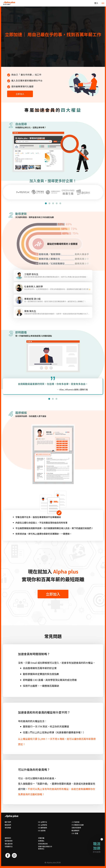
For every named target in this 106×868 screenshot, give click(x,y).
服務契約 (8, 838)
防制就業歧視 (43, 844)
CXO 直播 (75, 833)
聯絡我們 (8, 825)
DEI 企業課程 (43, 825)
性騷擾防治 (9, 847)
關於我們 (8, 822)
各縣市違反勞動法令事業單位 (45, 848)
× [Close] (102, 839)
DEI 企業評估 (43, 822)
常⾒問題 (8, 828)
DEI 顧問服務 (43, 828)
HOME (10, 3)
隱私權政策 (9, 844)
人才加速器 (75, 822)
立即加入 (20, 94)
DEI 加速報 (42, 831)
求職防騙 (41, 838)
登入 (96, 3)
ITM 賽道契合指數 (78, 825)
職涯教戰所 (75, 831)
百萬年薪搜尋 (76, 828)
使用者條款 (9, 841)
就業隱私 (41, 841)
